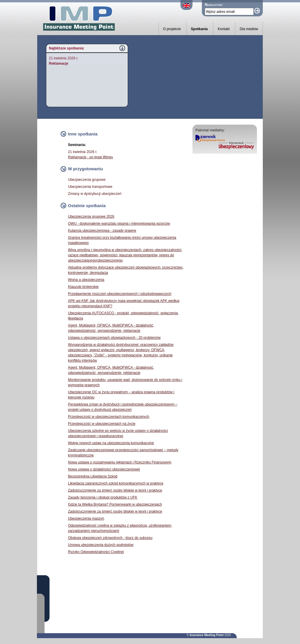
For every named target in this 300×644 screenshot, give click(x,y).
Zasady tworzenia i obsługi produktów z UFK (103, 497)
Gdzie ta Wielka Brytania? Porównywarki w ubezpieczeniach (115, 504)
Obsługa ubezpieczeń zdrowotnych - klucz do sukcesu (110, 538)
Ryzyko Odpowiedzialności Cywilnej (96, 552)
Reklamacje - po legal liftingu (90, 157)
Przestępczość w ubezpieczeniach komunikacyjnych (109, 417)
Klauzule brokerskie (83, 287)
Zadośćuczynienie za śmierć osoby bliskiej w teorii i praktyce (115, 490)
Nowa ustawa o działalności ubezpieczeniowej (104, 469)
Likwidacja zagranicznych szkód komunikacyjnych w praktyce (116, 483)
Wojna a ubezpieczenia (86, 280)
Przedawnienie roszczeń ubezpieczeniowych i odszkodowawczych (120, 294)
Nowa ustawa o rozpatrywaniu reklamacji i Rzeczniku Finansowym (120, 462)
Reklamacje (59, 63)
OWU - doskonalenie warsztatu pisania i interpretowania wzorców (119, 224)
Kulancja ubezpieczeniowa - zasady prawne (102, 231)
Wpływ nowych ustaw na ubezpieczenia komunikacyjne (111, 443)
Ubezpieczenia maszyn (86, 518)
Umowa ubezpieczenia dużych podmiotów (101, 545)
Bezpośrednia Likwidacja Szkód (93, 476)
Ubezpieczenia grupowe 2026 (91, 217)
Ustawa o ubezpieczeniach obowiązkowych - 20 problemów (114, 338)
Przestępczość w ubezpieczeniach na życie (102, 424)
